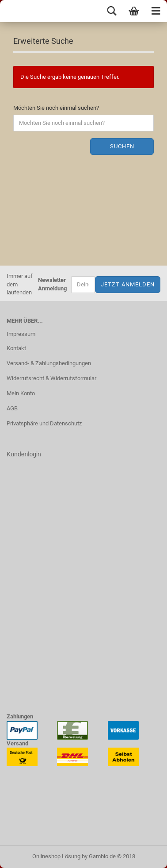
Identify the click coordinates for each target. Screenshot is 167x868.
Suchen (122, 146)
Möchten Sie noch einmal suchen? (56, 108)
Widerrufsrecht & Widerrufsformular (51, 378)
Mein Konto (21, 393)
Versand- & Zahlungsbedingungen (49, 363)
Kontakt (16, 348)
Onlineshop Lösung (56, 856)
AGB (12, 408)
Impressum (21, 334)
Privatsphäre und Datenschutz (44, 423)
